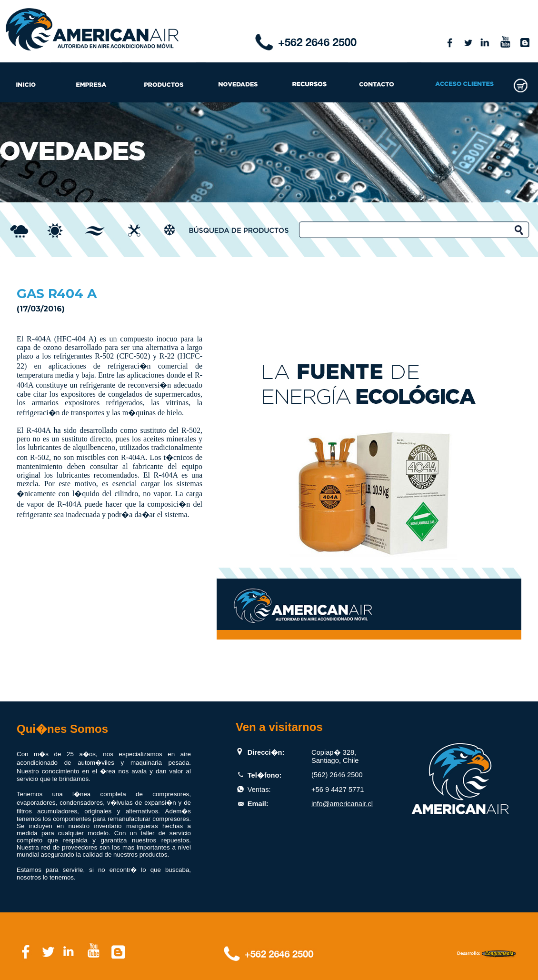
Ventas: (259, 790)
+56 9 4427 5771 (338, 790)
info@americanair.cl (342, 804)
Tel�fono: (265, 775)
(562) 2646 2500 (337, 775)
